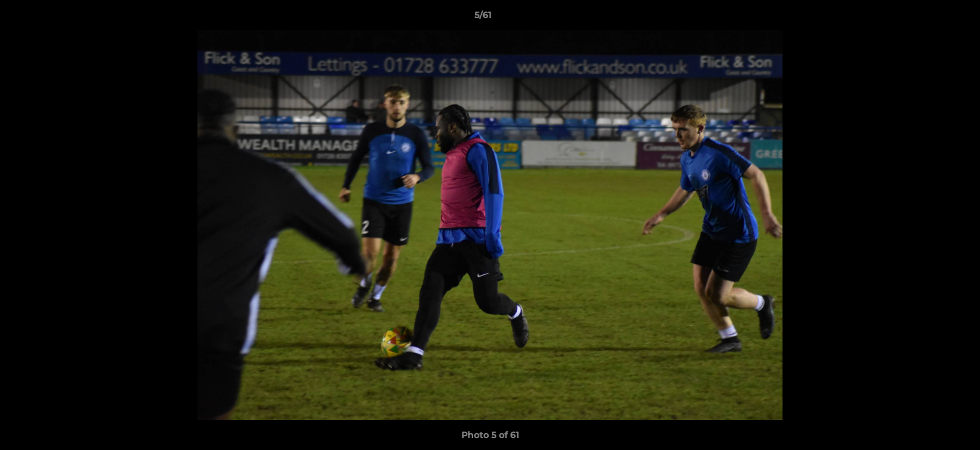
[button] (927, 18)
